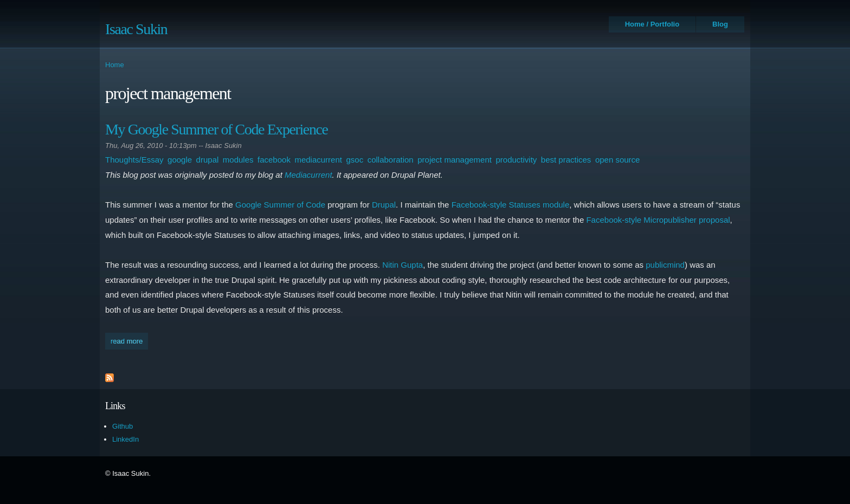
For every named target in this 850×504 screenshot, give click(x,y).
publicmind (665, 265)
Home (115, 65)
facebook (274, 160)
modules (238, 160)
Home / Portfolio (652, 24)
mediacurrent (318, 160)
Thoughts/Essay (134, 160)
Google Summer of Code (280, 205)
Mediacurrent (308, 175)
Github (123, 426)
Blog (720, 24)
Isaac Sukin (136, 29)
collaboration (391, 160)
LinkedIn (125, 439)
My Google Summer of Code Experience (217, 129)
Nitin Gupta (403, 265)
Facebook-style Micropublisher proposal (658, 220)
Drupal (384, 205)
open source (618, 160)
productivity (516, 160)
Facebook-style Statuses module (511, 205)
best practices (566, 160)
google (180, 160)
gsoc (355, 160)
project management (455, 160)
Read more (129, 340)
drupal (208, 160)
